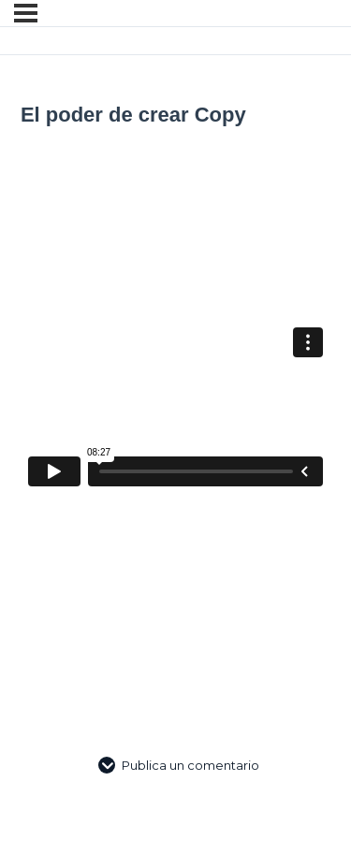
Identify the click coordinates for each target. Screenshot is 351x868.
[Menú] (26, 13)
